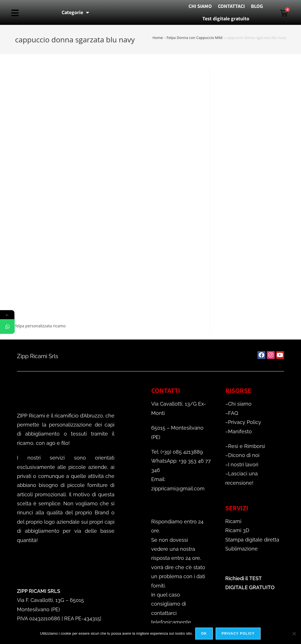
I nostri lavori (243, 464)
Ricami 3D (237, 530)
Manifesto (240, 431)
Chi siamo (240, 404)
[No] (294, 634)
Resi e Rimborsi (247, 446)
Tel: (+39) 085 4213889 (177, 452)
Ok (204, 634)
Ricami (233, 521)
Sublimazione (242, 549)
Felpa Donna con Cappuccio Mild (194, 38)
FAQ (233, 413)
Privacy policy (238, 634)
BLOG (257, 6)
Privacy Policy (245, 422)
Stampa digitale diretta (252, 540)
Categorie (75, 12)
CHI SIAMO (200, 6)
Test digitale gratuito (226, 19)
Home (158, 38)
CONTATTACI (231, 6)
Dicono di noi (244, 455)
